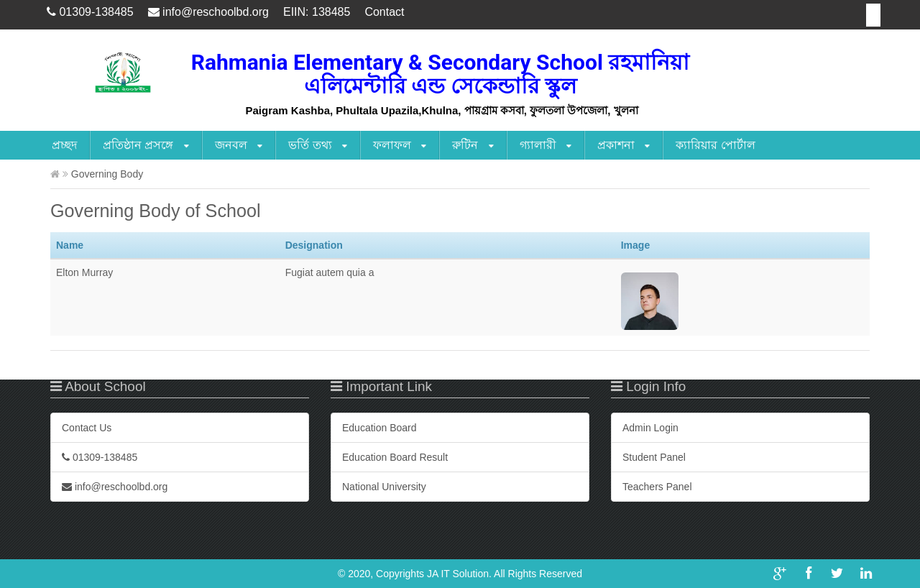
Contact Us (87, 428)
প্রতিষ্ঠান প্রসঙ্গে (146, 146)
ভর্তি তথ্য (318, 146)
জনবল (239, 146)
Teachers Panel (657, 487)
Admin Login (650, 428)
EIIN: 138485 (317, 12)
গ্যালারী (546, 146)
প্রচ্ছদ (64, 145)
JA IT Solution (458, 574)
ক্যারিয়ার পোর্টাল (715, 145)
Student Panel (654, 457)
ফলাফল (400, 146)
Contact (384, 12)
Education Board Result (395, 457)
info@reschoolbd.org (208, 12)
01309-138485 (90, 12)
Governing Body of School (156, 211)
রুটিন (473, 146)
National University (384, 487)
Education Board (379, 428)
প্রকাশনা (624, 146)
